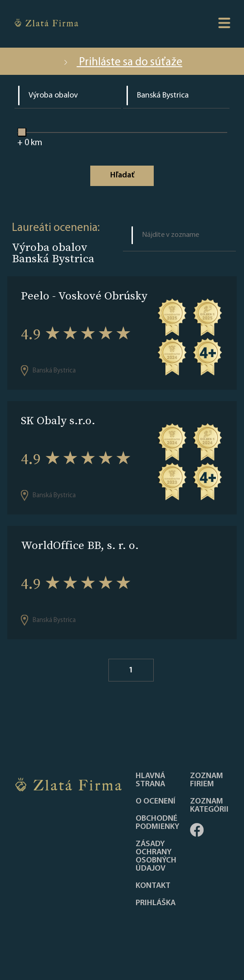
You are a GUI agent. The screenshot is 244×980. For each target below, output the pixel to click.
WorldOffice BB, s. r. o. (80, 545)
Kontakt (153, 886)
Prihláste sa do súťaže (122, 62)
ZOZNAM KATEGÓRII (209, 806)
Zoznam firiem (207, 780)
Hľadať (122, 175)
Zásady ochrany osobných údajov (156, 857)
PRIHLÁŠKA (156, 903)
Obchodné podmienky (157, 823)
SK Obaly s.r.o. (58, 420)
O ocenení (156, 802)
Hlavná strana (150, 780)
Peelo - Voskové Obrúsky (84, 296)
